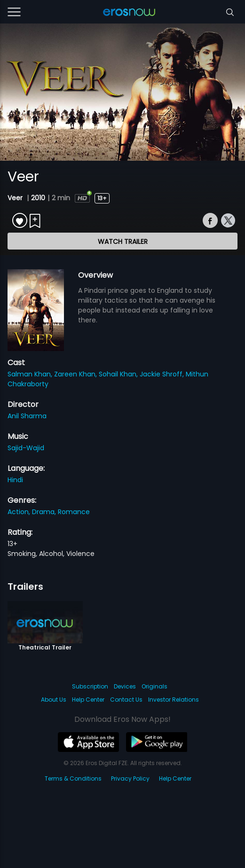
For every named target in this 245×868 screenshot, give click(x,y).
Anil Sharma (27, 416)
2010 (38, 198)
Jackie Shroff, (163, 374)
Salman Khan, (31, 374)
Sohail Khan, (119, 374)
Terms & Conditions (73, 778)
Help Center (88, 700)
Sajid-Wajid (26, 448)
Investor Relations (174, 700)
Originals (154, 686)
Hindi (15, 480)
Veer (16, 198)
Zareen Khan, (76, 374)
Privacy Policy (130, 778)
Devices (125, 686)
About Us (54, 700)
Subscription (90, 686)
